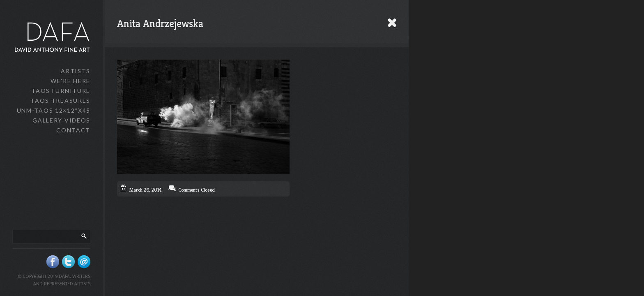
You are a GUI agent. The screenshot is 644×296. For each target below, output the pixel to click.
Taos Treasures (60, 101)
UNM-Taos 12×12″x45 (54, 110)
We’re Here (70, 81)
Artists (76, 71)
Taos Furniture (61, 91)
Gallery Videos (61, 120)
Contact (73, 130)
